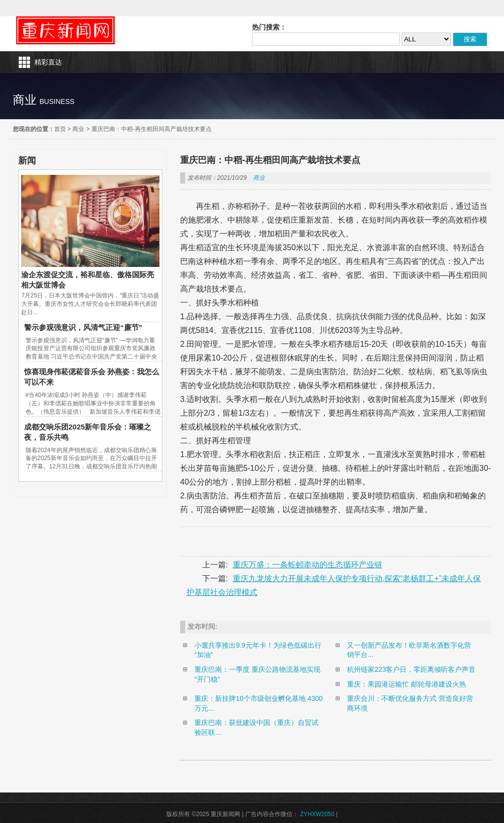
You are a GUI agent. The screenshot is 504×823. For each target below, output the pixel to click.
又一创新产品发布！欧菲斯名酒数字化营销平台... (409, 650)
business (57, 101)
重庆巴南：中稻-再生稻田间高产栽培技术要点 (152, 129)
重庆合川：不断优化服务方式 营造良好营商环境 (410, 703)
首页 (60, 129)
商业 (78, 129)
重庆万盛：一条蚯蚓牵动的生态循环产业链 (308, 565)
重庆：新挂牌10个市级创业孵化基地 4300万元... (259, 703)
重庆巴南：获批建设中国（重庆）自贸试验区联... (256, 727)
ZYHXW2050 (317, 814)
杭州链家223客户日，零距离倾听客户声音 (411, 669)
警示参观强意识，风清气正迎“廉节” (83, 327)
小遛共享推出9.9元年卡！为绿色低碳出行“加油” (258, 650)
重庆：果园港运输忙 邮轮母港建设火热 (407, 684)
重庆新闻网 (65, 31)
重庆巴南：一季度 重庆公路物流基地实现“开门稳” (257, 674)
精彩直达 (48, 62)
